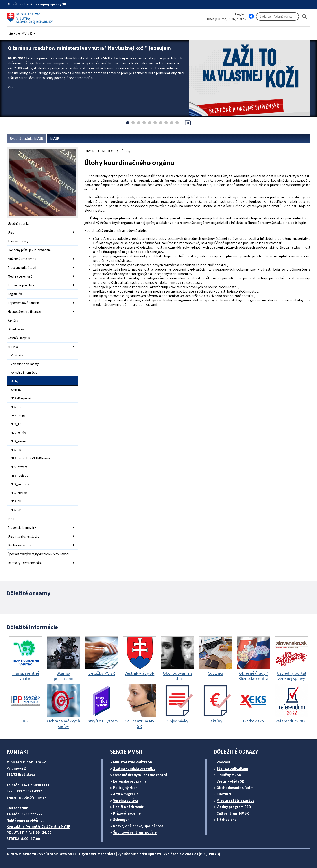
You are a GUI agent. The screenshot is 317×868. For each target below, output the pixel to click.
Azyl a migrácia (126, 794)
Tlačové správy (18, 241)
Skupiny (16, 390)
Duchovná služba (19, 545)
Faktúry (13, 320)
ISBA (11, 519)
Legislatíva (15, 294)
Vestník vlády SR (19, 338)
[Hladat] (305, 17)
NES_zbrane (19, 493)
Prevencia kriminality (22, 528)
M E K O (13, 347)
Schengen (121, 820)
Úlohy (15, 381)
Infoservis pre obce (21, 285)
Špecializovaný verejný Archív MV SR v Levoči (38, 554)
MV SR (55, 138)
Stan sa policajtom (232, 768)
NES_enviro (18, 441)
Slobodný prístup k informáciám (29, 250)
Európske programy (130, 781)
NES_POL (17, 407)
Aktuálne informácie (24, 372)
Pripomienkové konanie (24, 303)
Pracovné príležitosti (22, 268)
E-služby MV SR (229, 775)
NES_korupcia (20, 484)
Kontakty (17, 355)
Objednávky (16, 329)
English (241, 14)
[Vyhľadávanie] (277, 17)
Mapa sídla (106, 854)
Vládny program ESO (234, 807)
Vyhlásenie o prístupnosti (139, 854)
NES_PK (16, 450)
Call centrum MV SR (233, 813)
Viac (11, 87)
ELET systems (84, 854)
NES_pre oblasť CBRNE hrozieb (31, 458)
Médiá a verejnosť (20, 276)
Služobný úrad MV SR (22, 259)
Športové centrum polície (135, 832)
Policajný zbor (125, 788)
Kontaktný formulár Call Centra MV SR (39, 826)
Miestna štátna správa (236, 800)
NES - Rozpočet (21, 398)
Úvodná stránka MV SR (27, 138)
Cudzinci (224, 794)
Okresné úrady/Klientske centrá (140, 775)
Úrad (11, 232)
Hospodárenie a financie (24, 312)
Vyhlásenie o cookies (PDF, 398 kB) (192, 854)
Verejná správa (126, 800)
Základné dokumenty (25, 364)
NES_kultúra (19, 433)
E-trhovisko (227, 820)
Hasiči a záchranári (129, 807)
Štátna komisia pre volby (134, 768)
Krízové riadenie (127, 813)
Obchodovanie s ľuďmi (236, 788)
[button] (23, 32)
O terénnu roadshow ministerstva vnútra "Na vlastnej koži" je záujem (89, 48)
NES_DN (16, 501)
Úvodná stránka (18, 224)
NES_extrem (19, 467)
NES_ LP (16, 424)
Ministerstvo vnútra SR (133, 762)
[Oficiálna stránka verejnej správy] (54, 4)
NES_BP (16, 510)
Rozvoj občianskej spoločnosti (139, 826)
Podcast (224, 762)
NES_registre (20, 475)
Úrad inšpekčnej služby (23, 536)
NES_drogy (18, 415)
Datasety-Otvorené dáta (25, 563)
